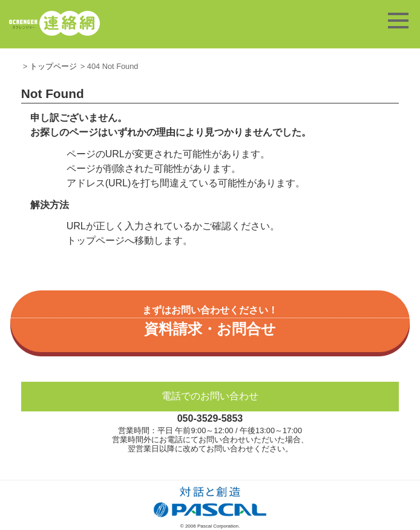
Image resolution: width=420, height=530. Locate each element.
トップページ (53, 66)
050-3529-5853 (210, 418)
